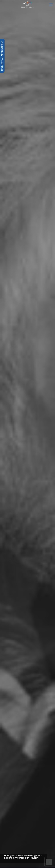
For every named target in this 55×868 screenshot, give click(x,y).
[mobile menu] (51, 4)
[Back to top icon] (49, 862)
